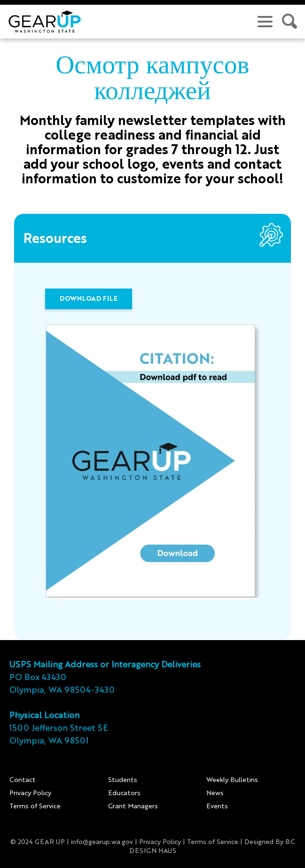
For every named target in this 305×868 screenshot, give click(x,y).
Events (217, 806)
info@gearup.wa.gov (102, 842)
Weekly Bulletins (232, 780)
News (215, 793)
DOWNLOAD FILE (89, 299)
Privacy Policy (30, 793)
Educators (124, 793)
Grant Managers (133, 806)
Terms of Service (35, 806)
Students (123, 780)
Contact (23, 780)
